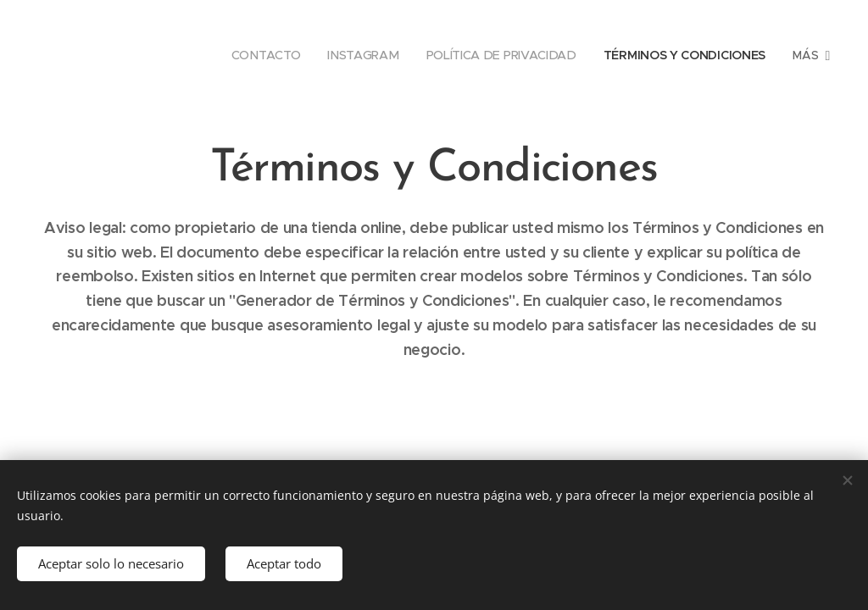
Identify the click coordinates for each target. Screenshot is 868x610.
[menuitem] (265, 55)
